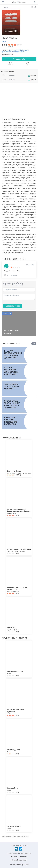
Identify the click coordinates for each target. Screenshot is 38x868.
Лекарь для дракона (12, 330)
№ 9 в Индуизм (20, 52)
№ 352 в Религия (12, 50)
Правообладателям (19, 860)
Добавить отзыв (13, 306)
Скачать (33, 76)
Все (34, 344)
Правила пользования (19, 857)
